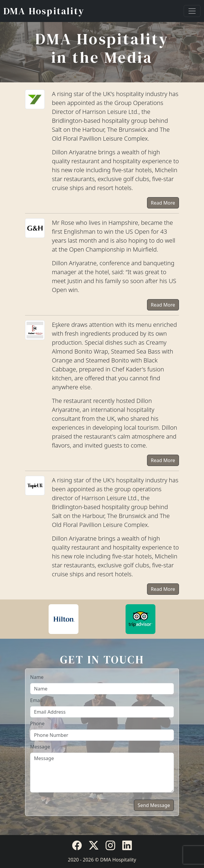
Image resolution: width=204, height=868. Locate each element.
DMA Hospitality (44, 11)
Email (36, 700)
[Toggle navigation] (192, 11)
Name (37, 677)
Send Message (154, 805)
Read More (163, 203)
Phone (37, 723)
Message (40, 747)
